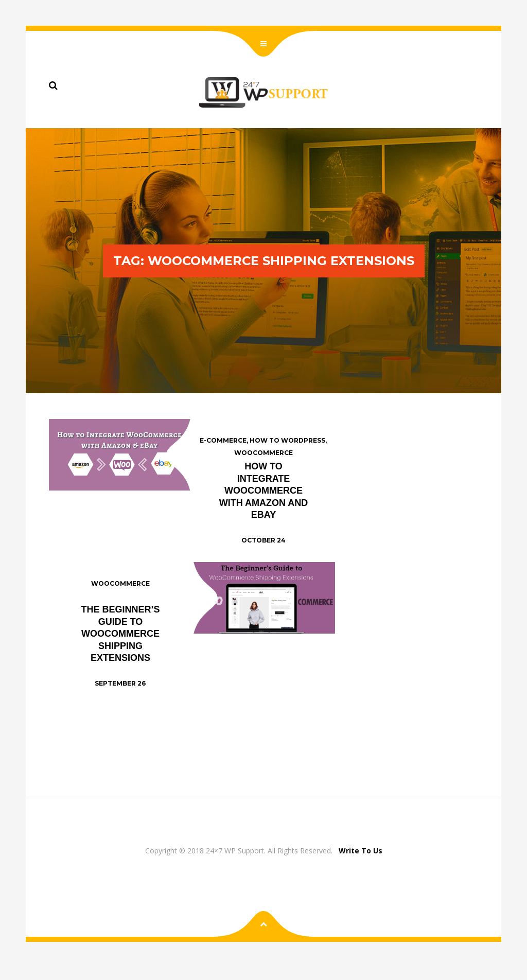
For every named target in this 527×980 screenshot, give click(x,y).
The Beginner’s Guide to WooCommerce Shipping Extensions (120, 634)
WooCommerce (263, 453)
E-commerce (223, 440)
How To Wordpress (287, 440)
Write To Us (361, 851)
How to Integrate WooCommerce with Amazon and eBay (264, 491)
